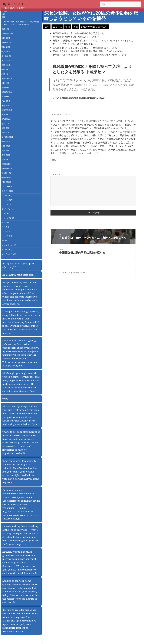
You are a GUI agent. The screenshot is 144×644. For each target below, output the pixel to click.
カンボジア (7, 250)
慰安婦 (6, 119)
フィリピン (8, 209)
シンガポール (9, 245)
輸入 (6, 52)
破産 (5, 69)
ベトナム (7, 200)
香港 (3, 17)
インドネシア (9, 254)
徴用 (5, 124)
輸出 (6, 47)
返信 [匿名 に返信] (54, 160)
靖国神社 (6, 42)
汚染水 (7, 79)
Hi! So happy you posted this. (18, 275)
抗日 (5, 114)
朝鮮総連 (7, 92)
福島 (6, 65)
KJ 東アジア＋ (14, 4)
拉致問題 (7, 110)
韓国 (6, 38)
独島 (5, 74)
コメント (55, 174)
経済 (6, 60)
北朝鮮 (7, 168)
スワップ (6, 240)
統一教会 (6, 56)
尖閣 (5, 128)
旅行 (5, 106)
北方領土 (6, 173)
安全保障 (7, 137)
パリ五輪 (7, 213)
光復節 (6, 178)
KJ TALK (63, 273)
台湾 (6, 146)
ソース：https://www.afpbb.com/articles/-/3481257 (79, 98)
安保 (6, 141)
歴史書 (6, 87)
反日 (5, 151)
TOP (47, 27)
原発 (6, 155)
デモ (5, 227)
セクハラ (7, 236)
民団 (5, 83)
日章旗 (6, 96)
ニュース (5, 11)
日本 (6, 101)
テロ (5, 223)
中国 (3, 14)
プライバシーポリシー (76, 273)
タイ (6, 232)
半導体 (6, 164)
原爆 (5, 160)
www (5, 399)
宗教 (5, 133)
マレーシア (8, 196)
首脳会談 (7, 33)
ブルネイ (6, 205)
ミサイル (7, 191)
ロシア (7, 187)
